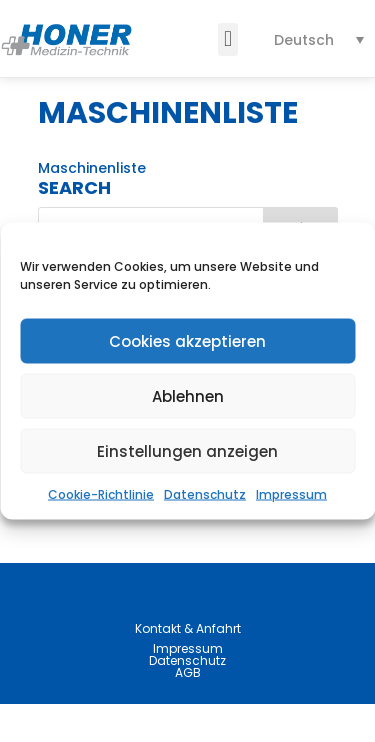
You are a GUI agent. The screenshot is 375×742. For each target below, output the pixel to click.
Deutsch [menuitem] (304, 40)
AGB (188, 710)
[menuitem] (319, 39)
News (57, 532)
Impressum (291, 494)
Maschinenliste (92, 206)
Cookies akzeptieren (187, 340)
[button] (227, 39)
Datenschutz (205, 494)
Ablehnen (188, 395)
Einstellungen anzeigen (187, 450)
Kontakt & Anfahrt (188, 666)
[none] (319, 39)
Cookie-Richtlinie (101, 494)
